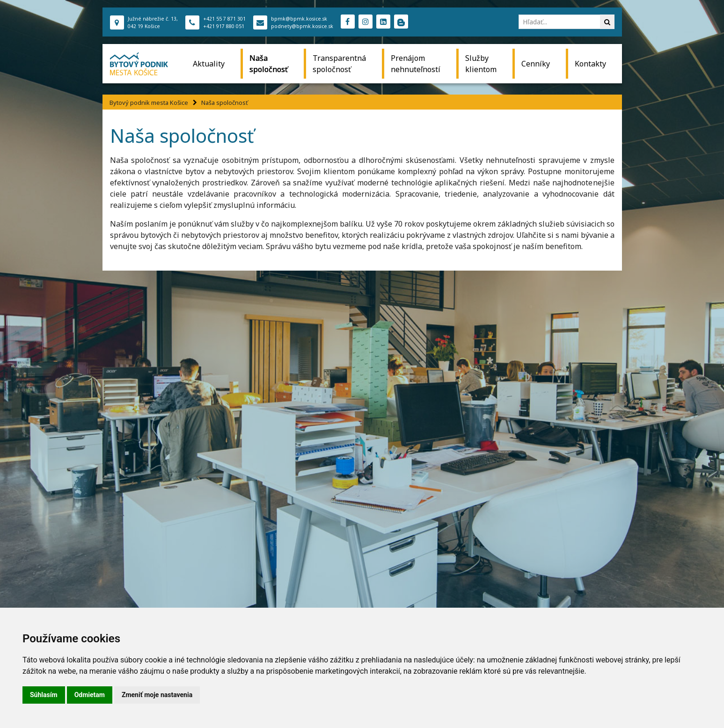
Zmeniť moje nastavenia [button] (157, 695)
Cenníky (536, 64)
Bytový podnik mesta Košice (149, 103)
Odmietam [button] (90, 695)
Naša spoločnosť (269, 64)
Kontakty (590, 64)
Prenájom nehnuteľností (416, 64)
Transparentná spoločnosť (339, 64)
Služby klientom (481, 64)
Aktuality (209, 64)
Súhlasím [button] (44, 695)
